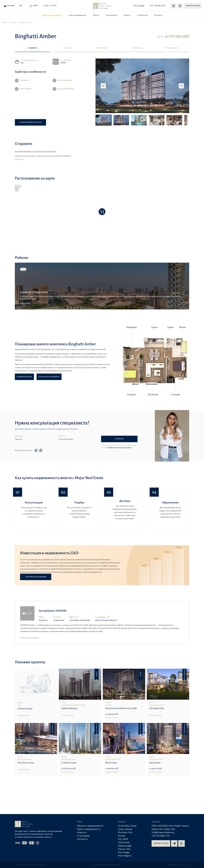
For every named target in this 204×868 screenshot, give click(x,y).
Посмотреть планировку (49, 377)
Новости (127, 15)
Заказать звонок (193, 6)
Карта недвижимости (77, 15)
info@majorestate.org (163, 833)
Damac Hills (124, 849)
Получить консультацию (36, 577)
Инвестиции (102, 48)
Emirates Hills (125, 833)
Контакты (158, 15)
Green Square (125, 829)
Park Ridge (124, 853)
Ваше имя (19, 436)
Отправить (119, 439)
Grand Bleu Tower (127, 826)
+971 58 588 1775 (158, 6)
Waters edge (125, 846)
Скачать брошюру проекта (30, 122)
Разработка (173, 865)
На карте (67, 48)
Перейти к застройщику (30, 638)
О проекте (32, 48)
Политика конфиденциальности (106, 865)
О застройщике (172, 48)
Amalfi (122, 836)
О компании (142, 15)
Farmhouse (124, 843)
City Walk (123, 839)
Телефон (62, 436)
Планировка (137, 48)
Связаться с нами (161, 843)
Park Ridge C (125, 856)
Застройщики (111, 15)
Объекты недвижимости (52, 15)
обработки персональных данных (119, 448)
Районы (96, 15)
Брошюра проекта (24, 377)
